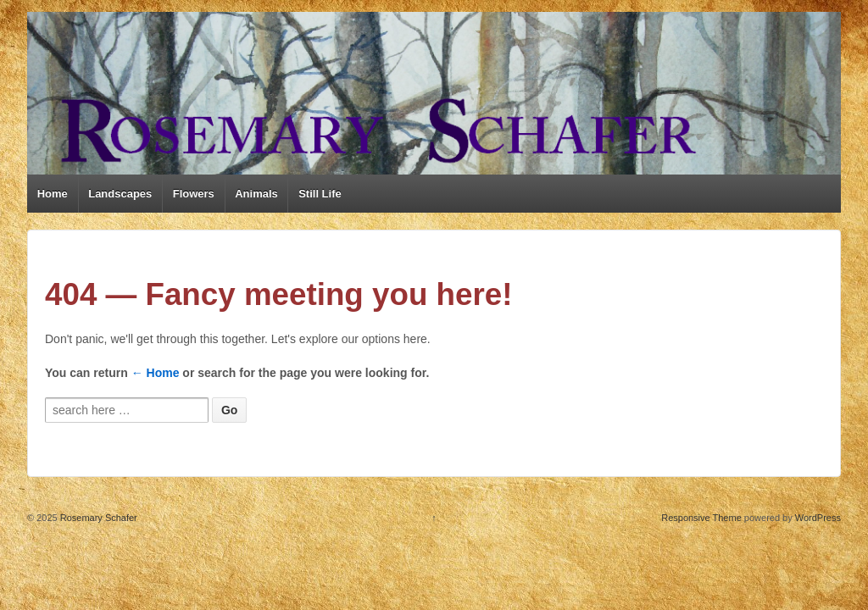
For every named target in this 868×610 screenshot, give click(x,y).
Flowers (194, 194)
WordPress (818, 518)
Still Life (320, 194)
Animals (256, 194)
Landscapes (120, 194)
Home (53, 194)
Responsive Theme (701, 518)
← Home (156, 373)
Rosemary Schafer (97, 518)
